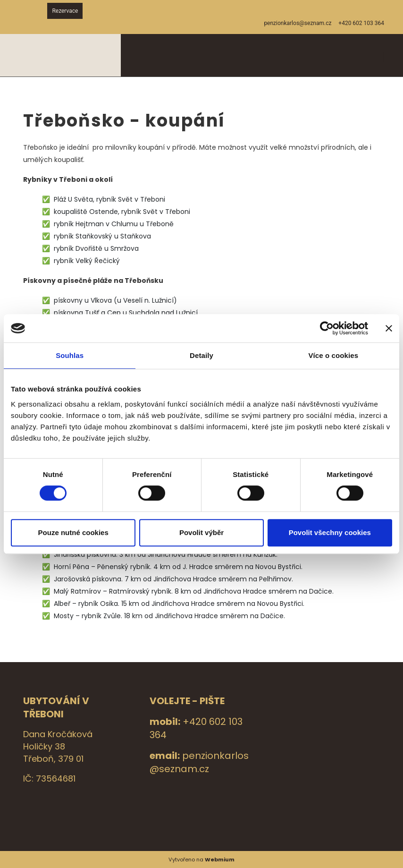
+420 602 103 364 (361, 23)
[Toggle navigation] (382, 55)
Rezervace (65, 11)
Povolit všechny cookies (330, 532)
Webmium (220, 859)
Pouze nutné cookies (73, 532)
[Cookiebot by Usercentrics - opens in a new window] (327, 328)
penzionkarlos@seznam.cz (199, 762)
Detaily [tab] (201, 355)
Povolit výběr (201, 532)
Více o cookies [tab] (334, 355)
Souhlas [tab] (70, 355)
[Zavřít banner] (389, 328)
